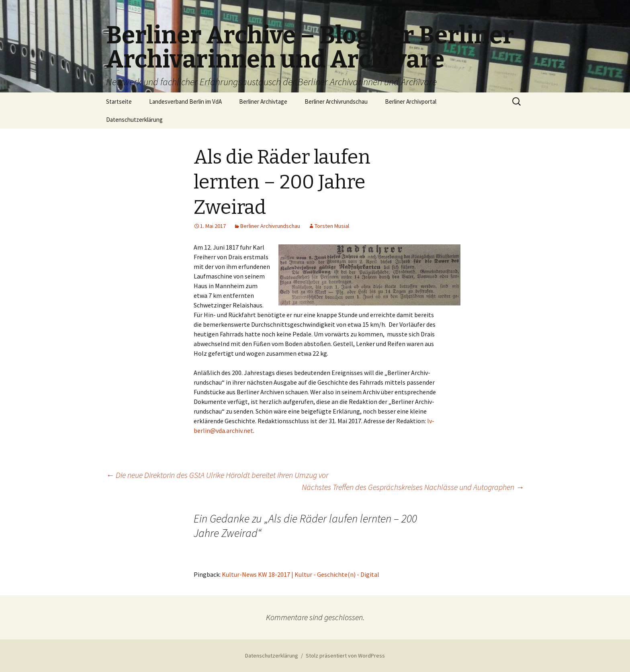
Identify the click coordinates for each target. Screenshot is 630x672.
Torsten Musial (332, 226)
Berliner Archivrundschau (336, 101)
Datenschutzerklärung (134, 120)
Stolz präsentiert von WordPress (345, 656)
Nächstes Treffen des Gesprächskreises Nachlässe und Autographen (413, 487)
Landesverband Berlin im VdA (185, 101)
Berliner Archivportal (411, 101)
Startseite (119, 101)
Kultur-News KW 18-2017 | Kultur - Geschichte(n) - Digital (301, 574)
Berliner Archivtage (263, 101)
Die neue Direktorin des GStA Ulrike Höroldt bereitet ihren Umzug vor (217, 475)
